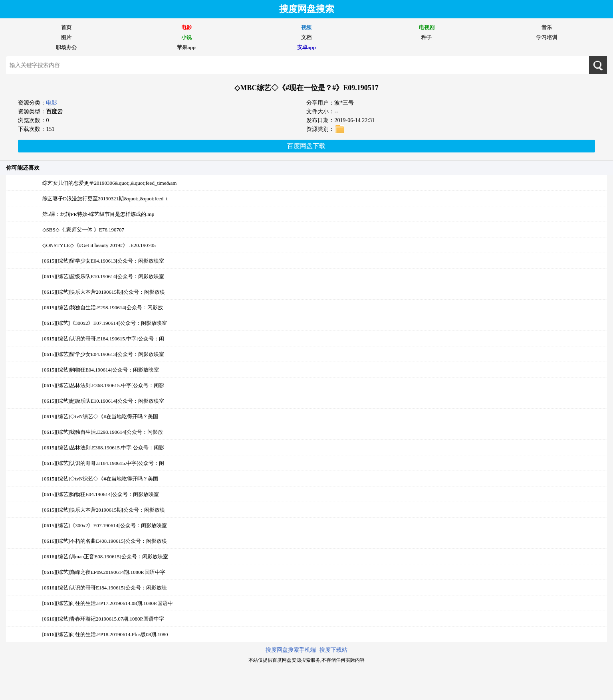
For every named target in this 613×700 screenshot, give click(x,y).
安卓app (306, 47)
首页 (66, 27)
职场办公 (66, 47)
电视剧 (427, 27)
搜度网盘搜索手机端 (291, 650)
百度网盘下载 (306, 146)
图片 (66, 37)
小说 (186, 37)
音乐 (547, 27)
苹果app (186, 47)
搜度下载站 (333, 650)
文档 (306, 37)
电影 (186, 27)
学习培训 (547, 37)
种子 (427, 37)
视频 (306, 27)
